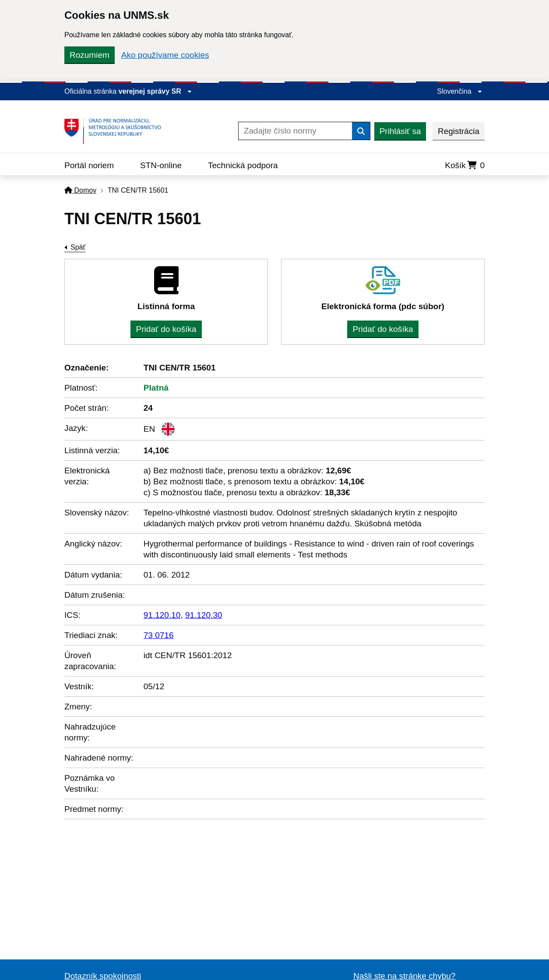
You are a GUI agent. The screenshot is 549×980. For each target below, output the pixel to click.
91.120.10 (162, 615)
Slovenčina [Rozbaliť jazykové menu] (459, 91)
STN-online (161, 165)
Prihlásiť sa (400, 131)
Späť (78, 247)
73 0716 (159, 635)
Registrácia (459, 131)
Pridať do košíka (166, 329)
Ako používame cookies (165, 55)
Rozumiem (90, 55)
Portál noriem (89, 165)
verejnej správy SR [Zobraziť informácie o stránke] (155, 91)
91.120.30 (204, 615)
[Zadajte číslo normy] (295, 131)
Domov (80, 190)
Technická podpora (243, 165)
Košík (465, 165)
